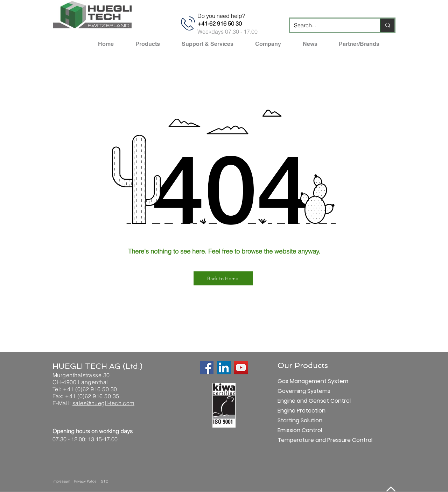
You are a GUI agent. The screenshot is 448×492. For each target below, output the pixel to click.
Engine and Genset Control (302, 401)
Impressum (61, 481)
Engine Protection (302, 411)
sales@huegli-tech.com (103, 403)
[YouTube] (241, 368)
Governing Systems (302, 391)
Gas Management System (302, 381)
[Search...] (330, 25)
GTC (104, 481)
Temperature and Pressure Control (302, 440)
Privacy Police (85, 481)
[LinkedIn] (224, 368)
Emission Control (300, 430)
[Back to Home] (223, 278)
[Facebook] (207, 368)
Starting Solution (300, 420)
